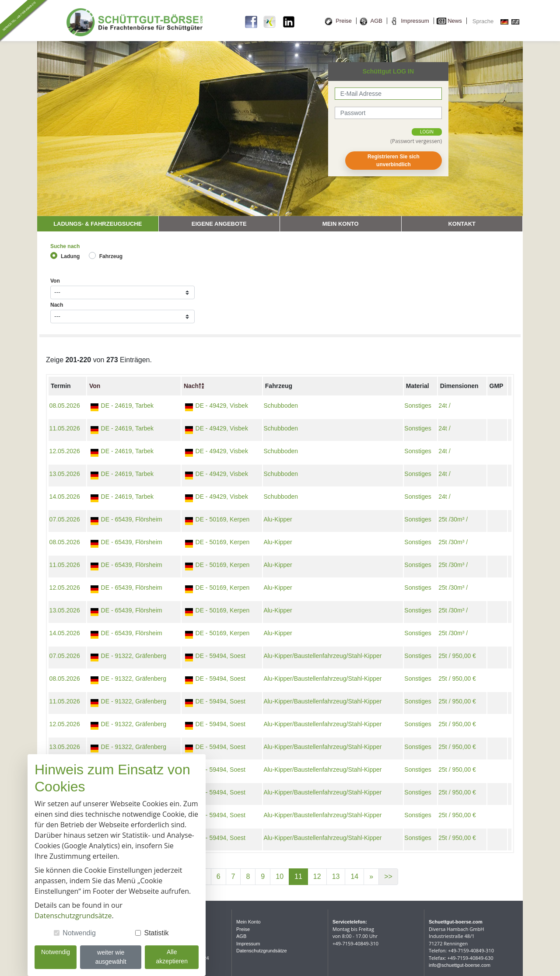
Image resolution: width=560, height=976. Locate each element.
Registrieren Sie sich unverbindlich (394, 161)
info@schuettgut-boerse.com (460, 965)
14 (354, 876)
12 (317, 876)
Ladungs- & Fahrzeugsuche (98, 224)
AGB (376, 21)
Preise (344, 21)
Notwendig (79, 933)
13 (336, 876)
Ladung (70, 256)
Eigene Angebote (219, 224)
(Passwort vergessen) (416, 141)
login (427, 132)
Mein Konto (341, 224)
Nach (57, 305)
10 (280, 876)
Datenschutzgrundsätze (262, 951)
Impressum (415, 21)
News (455, 21)
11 (298, 876)
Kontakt (462, 224)
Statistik (156, 933)
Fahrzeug (111, 256)
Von (55, 281)
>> (388, 876)
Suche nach (65, 246)
